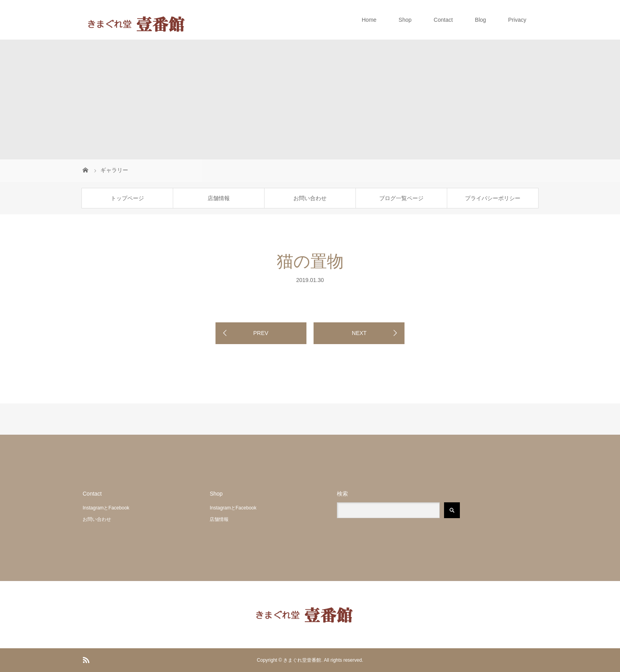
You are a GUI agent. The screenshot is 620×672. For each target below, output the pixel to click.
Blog (480, 20)
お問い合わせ (310, 198)
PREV (261, 333)
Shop (405, 20)
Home (369, 20)
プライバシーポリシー (493, 198)
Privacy (517, 20)
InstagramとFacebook (106, 508)
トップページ (127, 198)
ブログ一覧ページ (401, 198)
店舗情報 (219, 198)
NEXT (359, 333)
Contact (443, 20)
